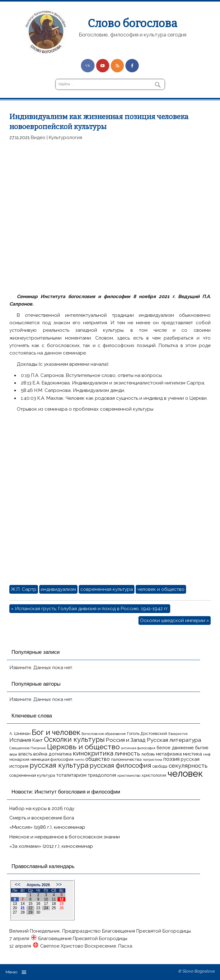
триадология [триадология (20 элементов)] (102, 775)
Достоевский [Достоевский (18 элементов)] (154, 733)
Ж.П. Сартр (24, 589)
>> (59, 884)
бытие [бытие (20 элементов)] (202, 748)
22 (30, 908)
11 (54, 899)
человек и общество (161, 589)
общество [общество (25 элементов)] (98, 759)
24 (46, 908)
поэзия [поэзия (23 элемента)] (171, 759)
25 (54, 908)
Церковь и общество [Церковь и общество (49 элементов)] (83, 747)
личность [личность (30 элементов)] (127, 753)
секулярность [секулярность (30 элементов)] (188, 766)
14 (23, 904)
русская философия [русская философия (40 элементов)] (120, 765)
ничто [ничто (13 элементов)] (79, 760)
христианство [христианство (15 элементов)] (129, 775)
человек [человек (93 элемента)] (185, 773)
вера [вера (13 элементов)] (13, 754)
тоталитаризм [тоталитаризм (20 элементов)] (71, 775)
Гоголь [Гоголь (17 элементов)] (133, 734)
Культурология (66, 138)
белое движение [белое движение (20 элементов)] (175, 748)
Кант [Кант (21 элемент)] (37, 740)
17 (46, 904)
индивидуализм (58, 589)
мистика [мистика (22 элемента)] (192, 754)
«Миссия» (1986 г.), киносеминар (47, 827)
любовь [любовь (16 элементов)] (148, 754)
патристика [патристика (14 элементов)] (152, 760)
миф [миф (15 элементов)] (207, 754)
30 (38, 912)
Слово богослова (132, 23)
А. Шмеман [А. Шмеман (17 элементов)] (20, 734)
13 (15, 904)
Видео (38, 138)
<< (18, 884)
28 (23, 912)
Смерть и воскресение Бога (42, 818)
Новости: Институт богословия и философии (66, 792)
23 (38, 908)
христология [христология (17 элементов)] (154, 775)
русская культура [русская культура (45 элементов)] (59, 765)
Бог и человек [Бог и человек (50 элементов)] (56, 732)
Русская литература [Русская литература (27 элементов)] (174, 740)
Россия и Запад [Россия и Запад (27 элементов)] (126, 740)
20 (15, 908)
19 (61, 904)
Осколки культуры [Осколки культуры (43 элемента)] (74, 739)
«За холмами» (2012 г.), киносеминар (51, 846)
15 (30, 904)
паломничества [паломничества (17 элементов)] (126, 759)
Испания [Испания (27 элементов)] (20, 740)
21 (23, 908)
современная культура (107, 589)
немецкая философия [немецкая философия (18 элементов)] (52, 759)
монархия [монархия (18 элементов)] (19, 759)
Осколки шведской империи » (175, 620)
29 (30, 912)
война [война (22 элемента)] (40, 754)
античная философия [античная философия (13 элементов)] (138, 748)
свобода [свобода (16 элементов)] (160, 766)
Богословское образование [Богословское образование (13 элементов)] (104, 734)
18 (54, 904)
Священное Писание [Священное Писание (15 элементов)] (28, 748)
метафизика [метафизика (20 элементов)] (169, 754)
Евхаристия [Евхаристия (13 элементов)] (178, 734)
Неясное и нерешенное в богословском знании (65, 837)
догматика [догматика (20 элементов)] (60, 754)
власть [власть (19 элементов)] (25, 754)
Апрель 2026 (38, 885)
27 (15, 912)
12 (61, 899)
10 (46, 899)
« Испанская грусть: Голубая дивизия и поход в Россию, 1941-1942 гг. (90, 609)
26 (61, 908)
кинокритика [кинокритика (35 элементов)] (93, 753)
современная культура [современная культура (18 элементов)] (32, 775)
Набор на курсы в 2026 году (42, 809)
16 (38, 904)
